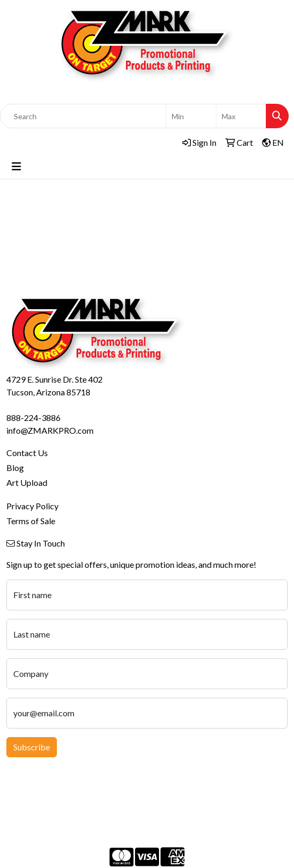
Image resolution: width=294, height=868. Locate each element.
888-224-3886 (33, 418)
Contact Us (27, 453)
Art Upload (27, 482)
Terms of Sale (31, 521)
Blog (15, 468)
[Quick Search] (83, 116)
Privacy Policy (32, 506)
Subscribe (32, 747)
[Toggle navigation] (16, 166)
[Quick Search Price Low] (191, 116)
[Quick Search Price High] (241, 116)
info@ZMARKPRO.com (50, 430)
